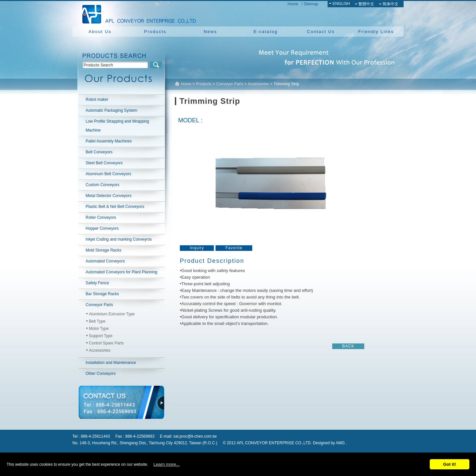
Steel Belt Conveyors (104, 163)
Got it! (449, 464)
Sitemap (311, 4)
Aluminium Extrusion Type (112, 314)
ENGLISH (341, 4)
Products (155, 32)
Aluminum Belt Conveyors (108, 174)
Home (293, 4)
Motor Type (99, 329)
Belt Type (97, 321)
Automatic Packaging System (111, 110)
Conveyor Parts (99, 305)
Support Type (101, 336)
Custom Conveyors (102, 185)
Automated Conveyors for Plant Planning (121, 272)
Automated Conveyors (105, 261)
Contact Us (321, 32)
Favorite (234, 248)
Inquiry (197, 248)
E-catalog (266, 32)
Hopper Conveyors (102, 228)
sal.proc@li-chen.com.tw (195, 436)
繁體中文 (366, 4)
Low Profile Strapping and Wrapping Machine (117, 126)
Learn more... (166, 464)
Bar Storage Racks (102, 294)
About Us (100, 32)
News (210, 32)
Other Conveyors (101, 374)
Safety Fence (97, 283)
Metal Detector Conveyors (109, 196)
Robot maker (97, 99)
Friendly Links (376, 32)
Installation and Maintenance (111, 363)
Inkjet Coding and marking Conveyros (119, 239)
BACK (348, 346)
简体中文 (390, 4)
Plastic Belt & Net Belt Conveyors (115, 207)
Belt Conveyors (99, 152)
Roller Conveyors (101, 218)
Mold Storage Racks (103, 250)
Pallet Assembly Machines (109, 141)
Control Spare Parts (106, 343)
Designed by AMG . (330, 443)
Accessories (100, 350)
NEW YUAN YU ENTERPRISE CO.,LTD (137, 13)
